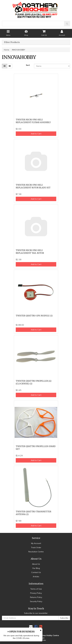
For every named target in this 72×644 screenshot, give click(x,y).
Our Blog (36, 568)
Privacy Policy (36, 593)
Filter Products (12, 42)
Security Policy (36, 601)
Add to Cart (36, 134)
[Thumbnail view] (5, 66)
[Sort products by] (52, 66)
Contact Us (36, 572)
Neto (44, 640)
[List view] (10, 66)
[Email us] (31, 626)
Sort (28, 65)
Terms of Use (36, 589)
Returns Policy (36, 597)
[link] (36, 626)
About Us (36, 564)
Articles (36, 577)
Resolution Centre (36, 552)
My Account (36, 543)
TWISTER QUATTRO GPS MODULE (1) (34, 316)
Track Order (36, 547)
